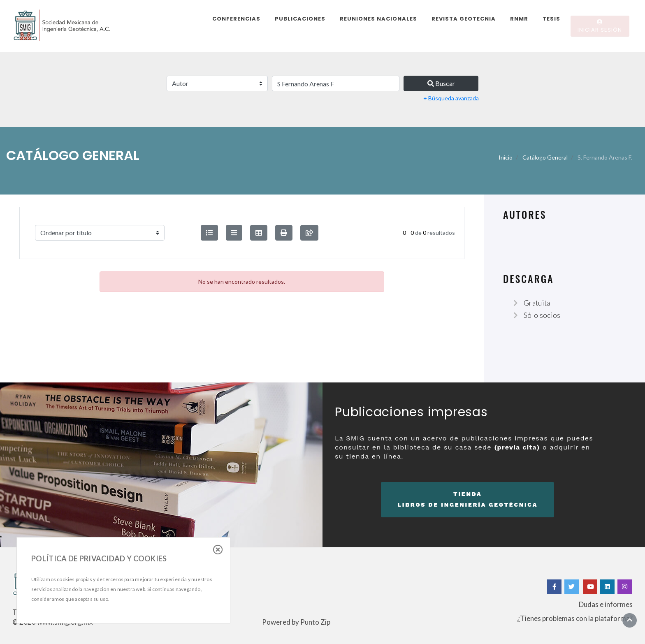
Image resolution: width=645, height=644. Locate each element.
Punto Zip (315, 622)
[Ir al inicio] (630, 620)
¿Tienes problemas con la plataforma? (575, 618)
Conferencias (236, 19)
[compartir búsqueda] (309, 233)
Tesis (551, 19)
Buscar (441, 83)
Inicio (506, 157)
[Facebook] (554, 587)
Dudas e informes (606, 604)
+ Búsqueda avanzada (451, 98)
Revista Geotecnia (464, 19)
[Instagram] (625, 587)
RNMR (519, 19)
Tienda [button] (468, 500)
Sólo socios (542, 315)
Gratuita (537, 303)
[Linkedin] (607, 587)
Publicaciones (300, 19)
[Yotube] (590, 587)
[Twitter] (572, 587)
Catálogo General (545, 157)
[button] (284, 233)
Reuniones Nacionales (378, 19)
